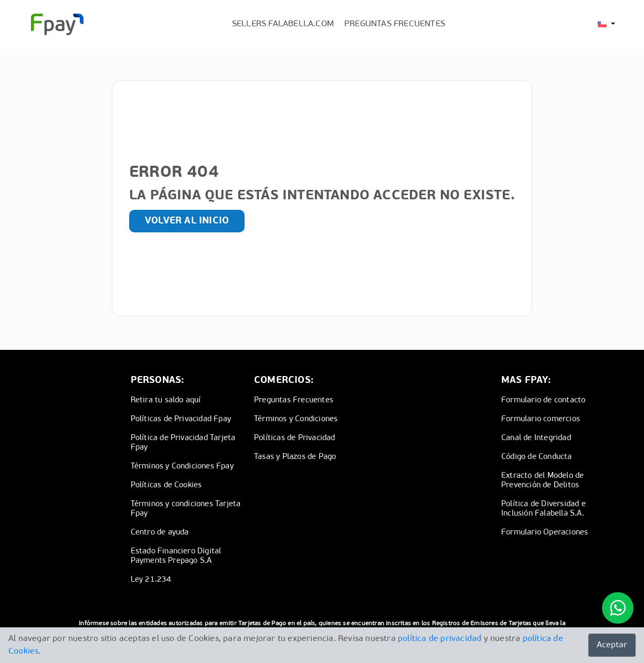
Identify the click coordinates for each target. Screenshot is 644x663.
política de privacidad (440, 639)
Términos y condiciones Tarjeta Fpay (186, 509)
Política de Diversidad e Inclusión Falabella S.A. (543, 509)
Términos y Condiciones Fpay (182, 467)
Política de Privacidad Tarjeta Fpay (183, 443)
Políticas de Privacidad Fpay (181, 419)
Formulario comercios (541, 419)
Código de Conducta (537, 457)
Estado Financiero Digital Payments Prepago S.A (176, 556)
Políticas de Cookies (166, 485)
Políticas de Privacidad (295, 438)
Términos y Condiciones (296, 419)
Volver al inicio (187, 221)
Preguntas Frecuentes (294, 400)
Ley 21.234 (151, 580)
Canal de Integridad (536, 438)
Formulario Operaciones (545, 533)
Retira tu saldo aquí (166, 400)
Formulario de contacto (543, 400)
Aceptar (612, 645)
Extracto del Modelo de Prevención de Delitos (542, 481)
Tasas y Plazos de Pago (295, 457)
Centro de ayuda (160, 533)
